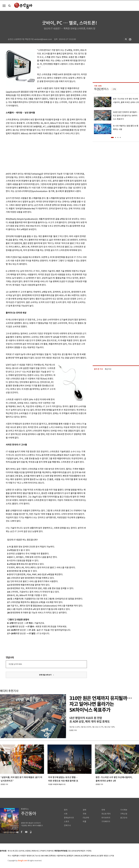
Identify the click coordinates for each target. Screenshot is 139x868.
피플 (84, 822)
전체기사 (67, 825)
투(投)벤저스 (101, 89)
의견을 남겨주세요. (15, 664)
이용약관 (50, 851)
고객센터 (43, 851)
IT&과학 (86, 818)
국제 (84, 814)
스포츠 (67, 822)
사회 (66, 814)
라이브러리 (106, 818)
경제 (84, 810)
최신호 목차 (106, 814)
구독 (114, 89)
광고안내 (124, 818)
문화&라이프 (69, 818)
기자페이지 (106, 822)
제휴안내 (35, 851)
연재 (103, 810)
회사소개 (11, 851)
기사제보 (124, 810)
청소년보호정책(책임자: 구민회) (80, 851)
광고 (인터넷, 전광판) (23, 851)
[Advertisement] (41, 153)
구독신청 (124, 814)
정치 (66, 810)
